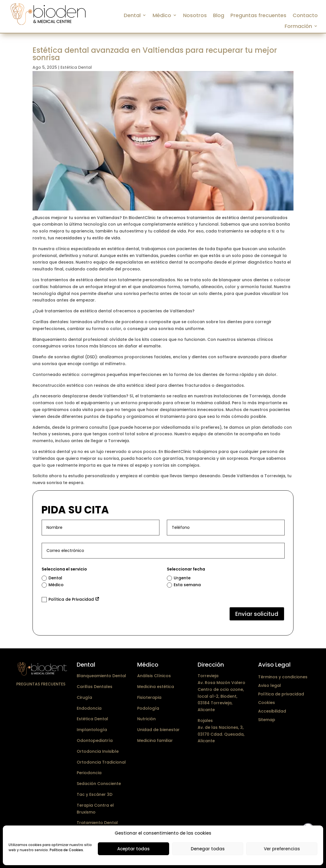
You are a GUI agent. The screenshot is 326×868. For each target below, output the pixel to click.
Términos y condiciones (283, 676)
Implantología (92, 730)
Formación (298, 26)
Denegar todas (208, 849)
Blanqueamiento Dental (101, 676)
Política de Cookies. (67, 850)
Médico (162, 16)
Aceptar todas (133, 849)
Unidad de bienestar (158, 730)
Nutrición (146, 719)
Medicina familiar (155, 740)
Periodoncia (89, 773)
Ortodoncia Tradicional (101, 762)
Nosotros (195, 16)
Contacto (305, 16)
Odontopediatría (95, 740)
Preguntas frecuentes (258, 16)
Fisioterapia (149, 697)
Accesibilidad (272, 711)
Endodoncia (89, 708)
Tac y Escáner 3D (95, 794)
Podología (148, 708)
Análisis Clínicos (154, 676)
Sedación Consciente (99, 784)
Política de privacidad (281, 694)
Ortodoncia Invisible (98, 751)
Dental (132, 16)
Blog (219, 16)
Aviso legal (270, 685)
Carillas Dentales (95, 687)
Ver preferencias (282, 849)
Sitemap (267, 719)
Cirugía (84, 697)
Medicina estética (156, 687)
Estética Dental (76, 67)
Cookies (267, 702)
